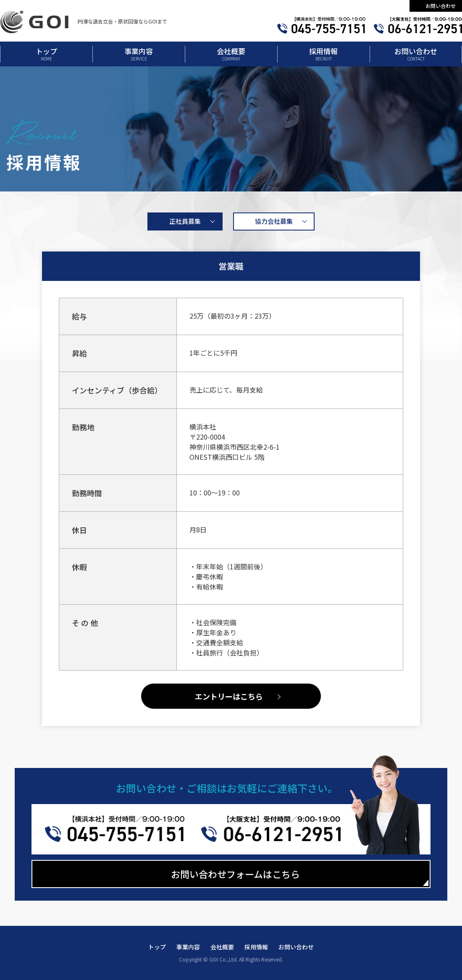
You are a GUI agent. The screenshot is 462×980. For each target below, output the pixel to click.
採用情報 (323, 54)
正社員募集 (185, 221)
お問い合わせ (441, 6)
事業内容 (139, 54)
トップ (46, 54)
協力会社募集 (274, 221)
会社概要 (231, 54)
